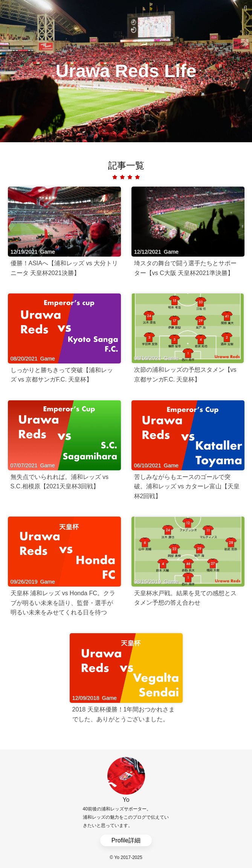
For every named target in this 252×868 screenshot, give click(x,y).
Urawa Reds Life (126, 71)
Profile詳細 (126, 840)
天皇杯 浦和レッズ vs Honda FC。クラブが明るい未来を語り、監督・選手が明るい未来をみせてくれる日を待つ (63, 603)
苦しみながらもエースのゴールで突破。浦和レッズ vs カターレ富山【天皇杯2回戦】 (187, 486)
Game (48, 252)
